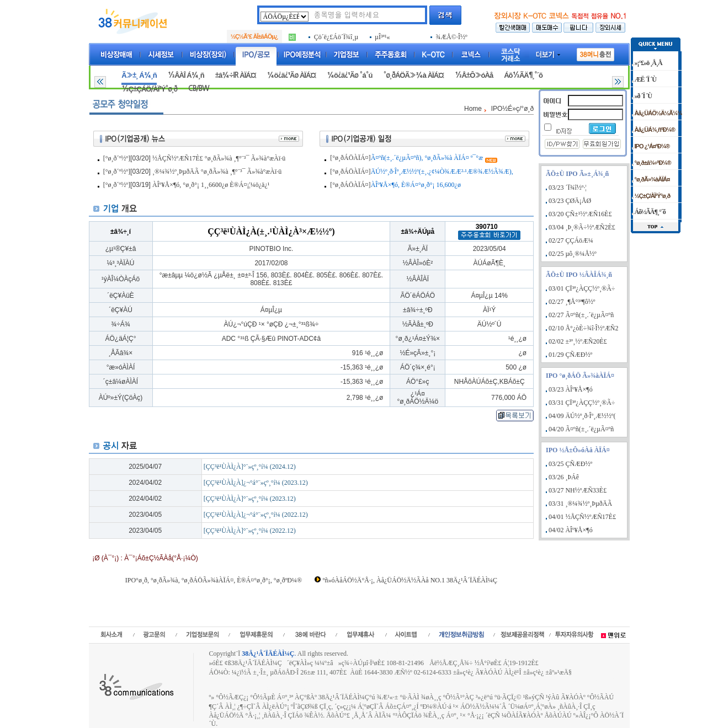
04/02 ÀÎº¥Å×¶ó (571, 530)
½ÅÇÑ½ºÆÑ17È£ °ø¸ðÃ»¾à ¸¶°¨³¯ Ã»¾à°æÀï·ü (219, 158)
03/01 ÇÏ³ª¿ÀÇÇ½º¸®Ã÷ (582, 288)
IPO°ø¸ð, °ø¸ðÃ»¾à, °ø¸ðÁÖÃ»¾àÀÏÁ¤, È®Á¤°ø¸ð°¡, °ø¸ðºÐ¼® (214, 580)
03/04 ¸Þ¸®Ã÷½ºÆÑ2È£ (582, 227)
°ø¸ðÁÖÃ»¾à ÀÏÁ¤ (413, 75)
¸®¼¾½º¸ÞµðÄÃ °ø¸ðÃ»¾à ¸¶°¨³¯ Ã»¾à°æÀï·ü (217, 172)
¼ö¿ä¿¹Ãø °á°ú (349, 75)
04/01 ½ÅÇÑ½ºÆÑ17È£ (582, 517)
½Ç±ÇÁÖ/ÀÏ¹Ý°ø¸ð (149, 89)
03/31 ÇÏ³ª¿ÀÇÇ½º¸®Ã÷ (582, 403)
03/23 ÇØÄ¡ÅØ (570, 201)
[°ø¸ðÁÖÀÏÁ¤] (350, 158)
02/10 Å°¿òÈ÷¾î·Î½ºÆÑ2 (583, 328)
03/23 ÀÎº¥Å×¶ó (571, 389)
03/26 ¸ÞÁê (564, 477)
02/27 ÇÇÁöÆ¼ (571, 240)
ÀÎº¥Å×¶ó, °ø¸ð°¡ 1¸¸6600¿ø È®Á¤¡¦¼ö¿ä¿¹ (211, 185)
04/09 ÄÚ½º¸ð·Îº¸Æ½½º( (582, 416)
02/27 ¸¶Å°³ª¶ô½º (572, 302)
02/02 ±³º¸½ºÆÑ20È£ (578, 341)
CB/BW (199, 89)
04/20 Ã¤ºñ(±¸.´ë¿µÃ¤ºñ (581, 429)
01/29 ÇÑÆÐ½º (570, 355)
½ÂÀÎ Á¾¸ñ (186, 75)
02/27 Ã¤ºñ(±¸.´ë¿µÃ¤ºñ (581, 315)
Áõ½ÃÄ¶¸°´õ (523, 75)
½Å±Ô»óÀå (474, 75)
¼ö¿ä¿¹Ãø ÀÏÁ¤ (292, 75)
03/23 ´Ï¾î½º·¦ (568, 188)
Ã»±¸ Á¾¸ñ (139, 75)
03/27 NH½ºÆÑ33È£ (578, 490)
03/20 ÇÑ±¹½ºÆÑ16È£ (580, 214)
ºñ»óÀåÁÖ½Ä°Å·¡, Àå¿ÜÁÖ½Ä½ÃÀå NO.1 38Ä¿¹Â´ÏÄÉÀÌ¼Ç (410, 580)
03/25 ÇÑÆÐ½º (570, 464)
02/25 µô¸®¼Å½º (573, 254)
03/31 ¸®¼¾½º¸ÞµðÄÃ (580, 504)
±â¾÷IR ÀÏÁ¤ (236, 75)
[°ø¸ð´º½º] (117, 158)
